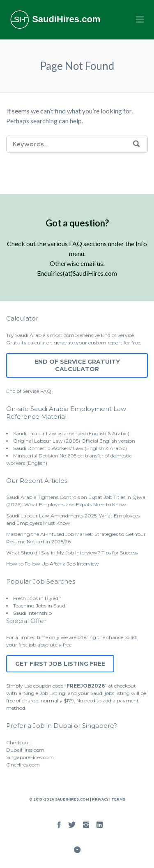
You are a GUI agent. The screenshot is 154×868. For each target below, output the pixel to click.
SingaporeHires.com (30, 757)
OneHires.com (23, 765)
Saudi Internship (32, 613)
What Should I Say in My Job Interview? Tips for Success (72, 553)
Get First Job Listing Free (60, 664)
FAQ (46, 391)
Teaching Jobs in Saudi (40, 606)
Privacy (100, 799)
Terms (118, 799)
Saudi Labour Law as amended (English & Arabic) (71, 433)
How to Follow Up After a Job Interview (53, 564)
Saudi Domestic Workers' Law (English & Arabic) (70, 448)
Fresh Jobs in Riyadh (37, 598)
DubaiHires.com (25, 750)
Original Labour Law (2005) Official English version (74, 441)
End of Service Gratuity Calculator (77, 365)
